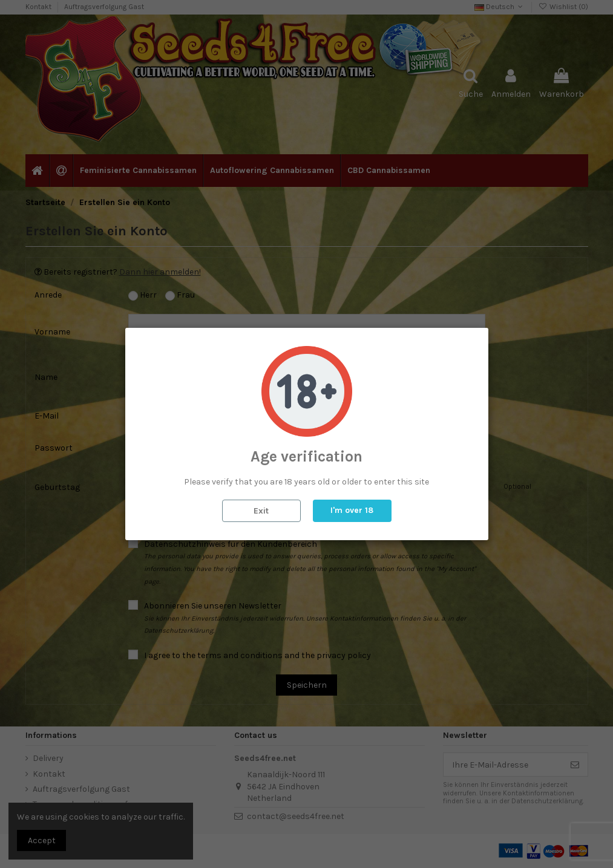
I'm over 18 (352, 510)
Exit (261, 511)
